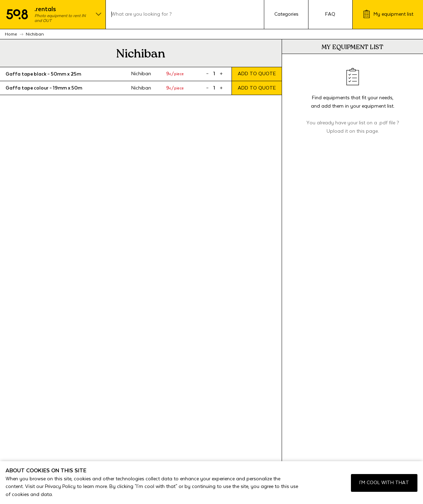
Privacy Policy (60, 487)
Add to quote (257, 74)
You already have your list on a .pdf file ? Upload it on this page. (353, 127)
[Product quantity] (214, 74)
